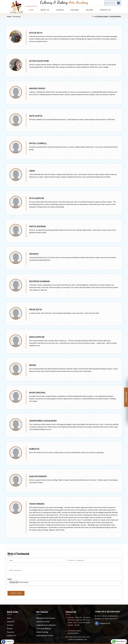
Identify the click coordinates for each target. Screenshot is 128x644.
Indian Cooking (42, 632)
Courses (65, 10)
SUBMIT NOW (16, 593)
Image (10, 579)
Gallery (95, 10)
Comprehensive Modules (46, 625)
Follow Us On (113, 3)
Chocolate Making (43, 629)
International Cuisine (45, 636)
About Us (50, 10)
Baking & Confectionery (46, 618)
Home (37, 10)
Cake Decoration (43, 622)
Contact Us (111, 10)
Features (80, 10)
